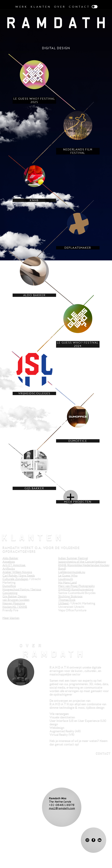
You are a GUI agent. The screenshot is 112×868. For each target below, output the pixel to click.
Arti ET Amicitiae (14, 565)
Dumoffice (9, 586)
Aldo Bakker (10, 558)
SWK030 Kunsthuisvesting (76, 589)
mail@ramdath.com (62, 808)
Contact (79, 7)
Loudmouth (66, 579)
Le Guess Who (68, 575)
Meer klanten (11, 618)
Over (60, 7)
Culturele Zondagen (15, 579)
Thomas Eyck (67, 600)
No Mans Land (67, 582)
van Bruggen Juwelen (16, 600)
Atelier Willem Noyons (17, 572)
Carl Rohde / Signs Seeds (19, 575)
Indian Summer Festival (73, 558)
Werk (21, 7)
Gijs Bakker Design (15, 596)
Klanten (41, 7)
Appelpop (9, 561)
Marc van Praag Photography (77, 586)
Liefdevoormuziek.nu (72, 572)
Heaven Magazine (14, 603)
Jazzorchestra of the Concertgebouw (82, 561)
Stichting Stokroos (70, 596)
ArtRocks (9, 568)
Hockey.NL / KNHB (15, 607)
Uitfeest (64, 603)
